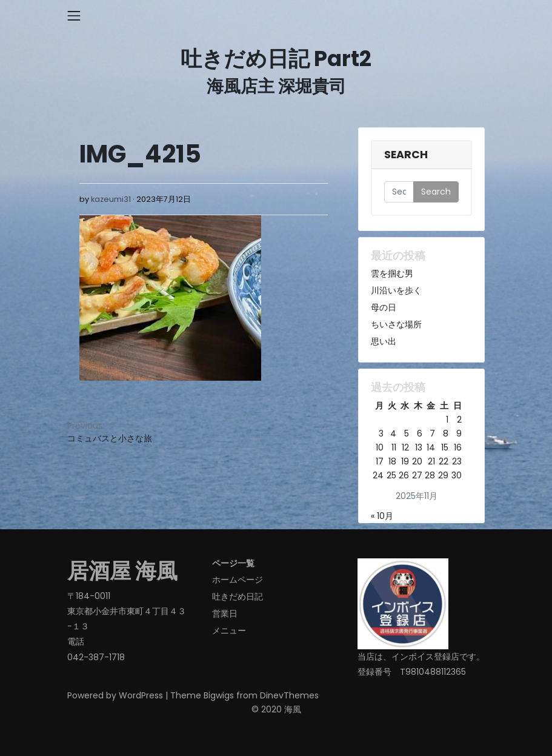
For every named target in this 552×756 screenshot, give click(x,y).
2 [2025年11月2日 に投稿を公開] (459, 420)
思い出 (384, 341)
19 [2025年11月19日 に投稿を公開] (405, 461)
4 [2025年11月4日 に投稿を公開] (393, 433)
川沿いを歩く (396, 290)
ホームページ (238, 580)
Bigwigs (219, 695)
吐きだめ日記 (238, 597)
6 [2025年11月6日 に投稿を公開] (420, 433)
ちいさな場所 (396, 324)
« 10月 (382, 516)
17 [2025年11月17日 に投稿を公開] (380, 461)
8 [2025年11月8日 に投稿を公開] (446, 433)
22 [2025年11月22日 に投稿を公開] (444, 461)
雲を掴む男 (392, 273)
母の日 (384, 307)
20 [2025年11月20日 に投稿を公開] (417, 461)
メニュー (229, 631)
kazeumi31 (111, 199)
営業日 (225, 614)
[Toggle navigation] (74, 16)
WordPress (141, 695)
